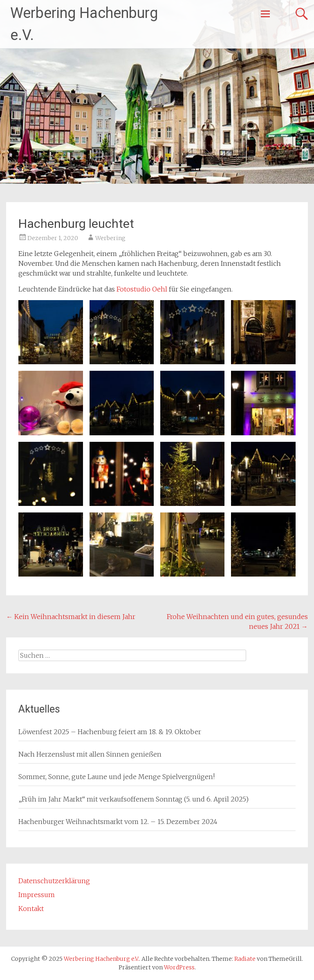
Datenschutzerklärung (54, 881)
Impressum (37, 895)
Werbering (110, 238)
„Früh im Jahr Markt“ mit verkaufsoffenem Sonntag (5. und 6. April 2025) (133, 799)
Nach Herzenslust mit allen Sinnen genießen (90, 754)
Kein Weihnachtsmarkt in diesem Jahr (71, 617)
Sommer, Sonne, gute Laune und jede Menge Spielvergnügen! (117, 777)
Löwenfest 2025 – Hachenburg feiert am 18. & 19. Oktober (110, 732)
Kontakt (31, 909)
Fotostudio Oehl (142, 289)
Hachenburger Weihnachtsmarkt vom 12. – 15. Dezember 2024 (118, 822)
